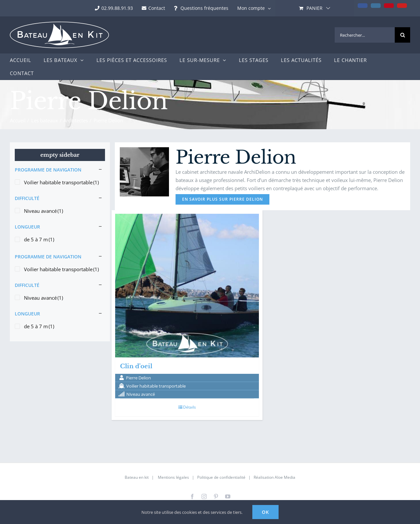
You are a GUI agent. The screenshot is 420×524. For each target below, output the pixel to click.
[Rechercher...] (365, 35)
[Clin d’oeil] (187, 286)
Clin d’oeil (136, 366)
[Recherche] (402, 35)
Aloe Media (285, 477)
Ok (265, 512)
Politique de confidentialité (221, 477)
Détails (189, 407)
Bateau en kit (137, 477)
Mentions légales (173, 477)
